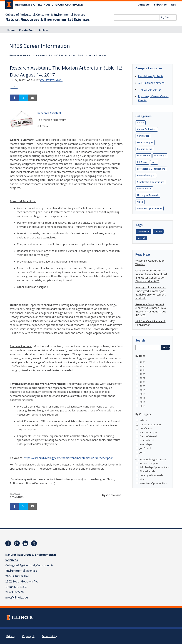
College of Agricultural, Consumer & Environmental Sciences (45, 15)
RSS (173, 5)
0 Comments (17, 497)
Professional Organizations (151, 169)
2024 (143, 370)
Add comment (112, 495)
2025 (143, 366)
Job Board (142, 162)
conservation (144, 231)
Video (140, 202)
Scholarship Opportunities (151, 182)
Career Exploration (147, 129)
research (141, 238)
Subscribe (160, 5)
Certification (143, 136)
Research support (146, 175)
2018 (143, 394)
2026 (143, 362)
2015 (143, 406)
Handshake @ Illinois (151, 76)
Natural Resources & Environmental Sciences (48, 20)
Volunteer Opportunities (150, 208)
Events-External (145, 149)
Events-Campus (145, 142)
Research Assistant (49, 113)
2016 (143, 402)
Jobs (14, 86)
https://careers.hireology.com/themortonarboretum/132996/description (69, 458)
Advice (141, 123)
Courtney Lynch (51, 80)
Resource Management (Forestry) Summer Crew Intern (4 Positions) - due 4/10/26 (151, 310)
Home (11, 30)
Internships (160, 156)
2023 (143, 374)
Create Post (27, 30)
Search (169, 17)
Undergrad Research (148, 195)
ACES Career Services (151, 83)
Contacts (144, 5)
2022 (143, 378)
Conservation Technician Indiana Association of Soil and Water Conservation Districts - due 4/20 (151, 276)
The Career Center (150, 90)
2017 (143, 398)
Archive (44, 30)
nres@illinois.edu (17, 598)
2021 (143, 382)
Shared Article (144, 189)
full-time (158, 231)
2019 (143, 390)
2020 (143, 386)
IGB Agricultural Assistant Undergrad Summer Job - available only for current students (151, 293)
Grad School (144, 156)
